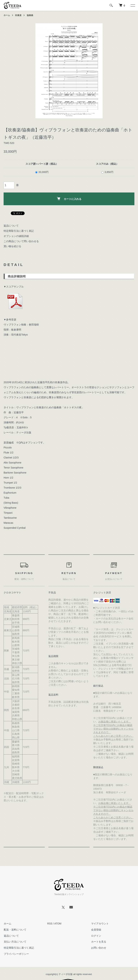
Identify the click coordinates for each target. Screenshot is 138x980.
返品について (11, 226)
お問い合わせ (98, 948)
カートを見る (98, 942)
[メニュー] (133, 5)
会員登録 (96, 930)
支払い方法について (15, 942)
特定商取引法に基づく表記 (19, 231)
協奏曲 (30, 15)
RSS (50, 924)
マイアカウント (100, 924)
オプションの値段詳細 (16, 236)
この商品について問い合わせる (21, 241)
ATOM (58, 924)
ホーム (7, 15)
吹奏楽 (18, 15)
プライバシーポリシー (16, 954)
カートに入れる (69, 199)
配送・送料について (15, 930)
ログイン (96, 936)
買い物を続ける (12, 246)
